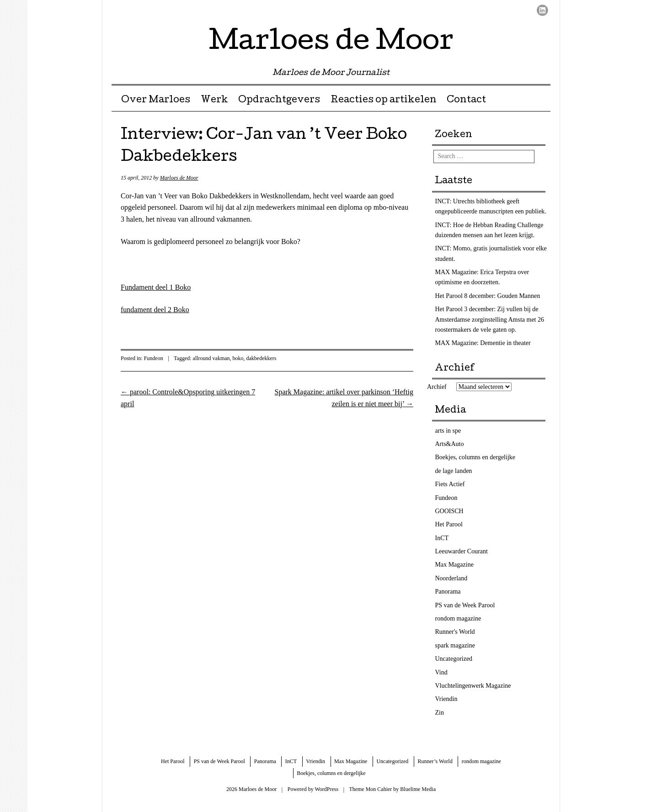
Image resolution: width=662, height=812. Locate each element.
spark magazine (455, 645)
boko (238, 358)
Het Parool (449, 524)
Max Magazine (454, 565)
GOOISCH (449, 511)
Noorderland (451, 578)
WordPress (326, 789)
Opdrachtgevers (279, 101)
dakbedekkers (262, 358)
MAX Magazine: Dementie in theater (483, 343)
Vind (441, 672)
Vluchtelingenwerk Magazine (473, 686)
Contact (466, 101)
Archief (437, 387)
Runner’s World (435, 761)
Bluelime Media (418, 789)
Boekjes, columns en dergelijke (475, 457)
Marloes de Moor (331, 43)
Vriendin (446, 699)
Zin (440, 713)
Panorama (448, 592)
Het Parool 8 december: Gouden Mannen (488, 296)
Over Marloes (156, 101)
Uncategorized (454, 659)
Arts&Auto (450, 444)
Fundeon (154, 358)
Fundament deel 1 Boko (156, 287)
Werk (214, 101)
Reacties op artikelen (384, 101)
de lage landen (454, 471)
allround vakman (211, 358)
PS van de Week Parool (465, 605)
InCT (442, 538)
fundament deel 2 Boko (155, 310)
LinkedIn (542, 10)
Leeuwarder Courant (462, 551)
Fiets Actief (450, 484)
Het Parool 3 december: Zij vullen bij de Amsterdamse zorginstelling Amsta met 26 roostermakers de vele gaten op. (490, 319)
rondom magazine (458, 618)
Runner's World (455, 632)
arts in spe (448, 431)
